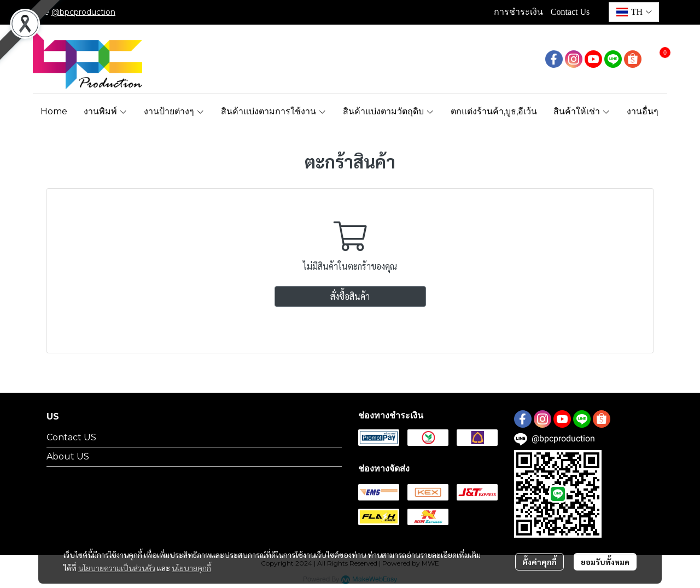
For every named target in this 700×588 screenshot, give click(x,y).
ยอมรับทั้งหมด (605, 562)
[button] (634, 12)
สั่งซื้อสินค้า (350, 296)
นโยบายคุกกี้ (191, 568)
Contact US (71, 437)
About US (68, 456)
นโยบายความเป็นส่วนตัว (117, 568)
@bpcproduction (83, 12)
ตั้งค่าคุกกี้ (539, 562)
